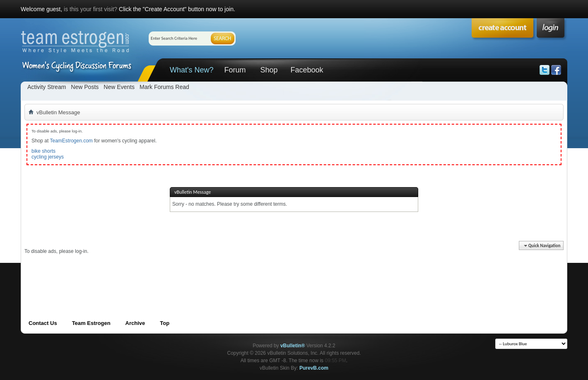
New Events (119, 87)
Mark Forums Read (164, 87)
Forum (235, 70)
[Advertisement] (175, 273)
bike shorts (43, 151)
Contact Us (43, 323)
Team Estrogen (91, 323)
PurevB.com (314, 368)
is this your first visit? (90, 9)
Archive (135, 323)
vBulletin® (293, 346)
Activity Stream (47, 87)
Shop (269, 70)
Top (165, 323)
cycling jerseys (48, 157)
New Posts (85, 87)
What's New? (192, 70)
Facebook (307, 70)
